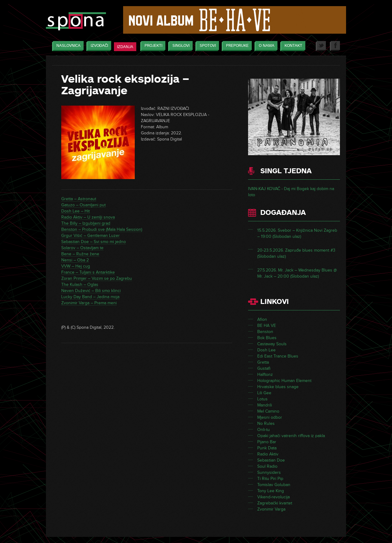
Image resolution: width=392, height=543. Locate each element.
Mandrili (265, 405)
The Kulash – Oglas (80, 285)
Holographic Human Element (284, 381)
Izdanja (125, 47)
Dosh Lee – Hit (75, 211)
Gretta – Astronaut (79, 199)
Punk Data (267, 448)
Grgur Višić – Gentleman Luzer (90, 236)
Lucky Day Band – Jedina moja (90, 297)
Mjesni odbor (270, 417)
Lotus (262, 399)
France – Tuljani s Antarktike (88, 272)
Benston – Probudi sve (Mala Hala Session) (102, 229)
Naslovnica (67, 46)
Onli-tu (264, 430)
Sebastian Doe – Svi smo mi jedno (94, 242)
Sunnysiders (269, 472)
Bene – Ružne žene (80, 254)
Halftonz (265, 374)
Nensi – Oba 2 (75, 260)
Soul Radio (267, 466)
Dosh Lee (266, 350)
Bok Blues (267, 338)
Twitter (321, 46)
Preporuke (236, 46)
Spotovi (206, 46)
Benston (265, 332)
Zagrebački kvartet (275, 503)
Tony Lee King (271, 491)
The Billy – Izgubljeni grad (86, 223)
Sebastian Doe (271, 460)
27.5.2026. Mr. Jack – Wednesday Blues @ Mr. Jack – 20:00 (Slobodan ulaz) (297, 273)
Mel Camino (268, 411)
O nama (265, 46)
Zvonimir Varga (271, 509)
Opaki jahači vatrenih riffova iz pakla (291, 436)
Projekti (152, 46)
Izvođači (98, 46)
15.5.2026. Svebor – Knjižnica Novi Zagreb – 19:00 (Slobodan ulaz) (297, 233)
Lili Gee (264, 393)
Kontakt (292, 46)
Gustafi (264, 368)
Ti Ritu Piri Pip (270, 479)
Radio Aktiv (268, 454)
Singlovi (179, 46)
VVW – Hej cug (76, 266)
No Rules (266, 423)
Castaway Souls (272, 344)
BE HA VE (267, 326)
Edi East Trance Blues (278, 356)
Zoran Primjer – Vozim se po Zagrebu (97, 278)
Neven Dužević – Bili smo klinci (91, 291)
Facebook (335, 46)
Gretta (263, 362)
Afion (262, 319)
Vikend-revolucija (273, 497)
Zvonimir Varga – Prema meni (89, 303)
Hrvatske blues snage (278, 387)
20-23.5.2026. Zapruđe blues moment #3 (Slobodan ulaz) (296, 253)
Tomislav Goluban (274, 485)
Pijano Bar (267, 442)
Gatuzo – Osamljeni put (83, 205)
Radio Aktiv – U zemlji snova (88, 217)
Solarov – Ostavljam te (82, 248)
